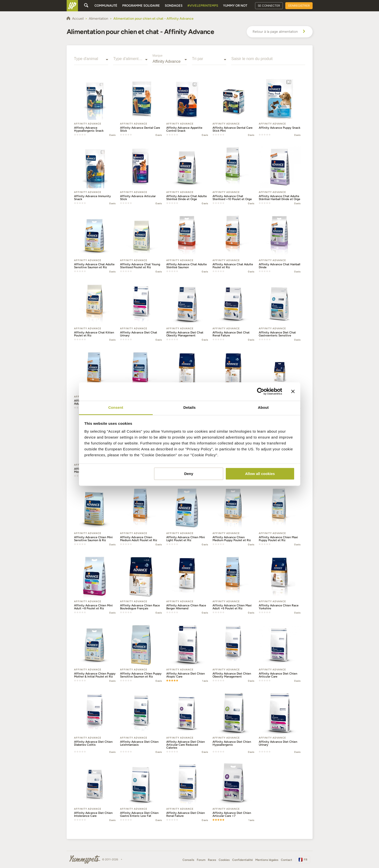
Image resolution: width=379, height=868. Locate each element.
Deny (189, 474)
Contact (287, 860)
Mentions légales (267, 860)
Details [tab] (190, 407)
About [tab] (263, 407)
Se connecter (269, 6)
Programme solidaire (141, 6)
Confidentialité (243, 860)
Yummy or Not (235, 6)
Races (212, 860)
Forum (201, 860)
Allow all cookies (260, 474)
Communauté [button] (106, 6)
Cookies (224, 860)
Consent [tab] (116, 407)
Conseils (188, 860)
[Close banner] (293, 391)
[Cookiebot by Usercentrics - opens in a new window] (261, 391)
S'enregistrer (299, 6)
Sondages (174, 6)
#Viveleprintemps (203, 6)
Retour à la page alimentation (280, 32)
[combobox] (91, 62)
